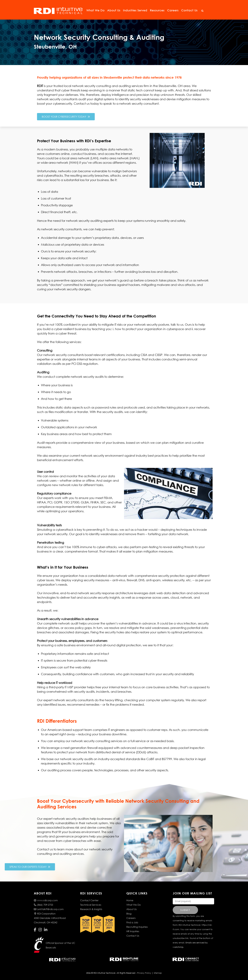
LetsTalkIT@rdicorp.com (49, 909)
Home (130, 900)
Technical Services (91, 905)
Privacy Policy (144, 973)
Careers (173, 10)
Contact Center (89, 900)
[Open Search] (202, 11)
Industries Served (135, 10)
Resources (157, 10)
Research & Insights (91, 909)
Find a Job (132, 922)
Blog (129, 914)
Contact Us (189, 10)
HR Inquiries (133, 931)
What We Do (95, 10)
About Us (114, 10)
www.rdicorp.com (46, 900)
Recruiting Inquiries (137, 927)
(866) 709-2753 (43, 905)
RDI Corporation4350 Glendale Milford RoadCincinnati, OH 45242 (50, 918)
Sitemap (158, 973)
